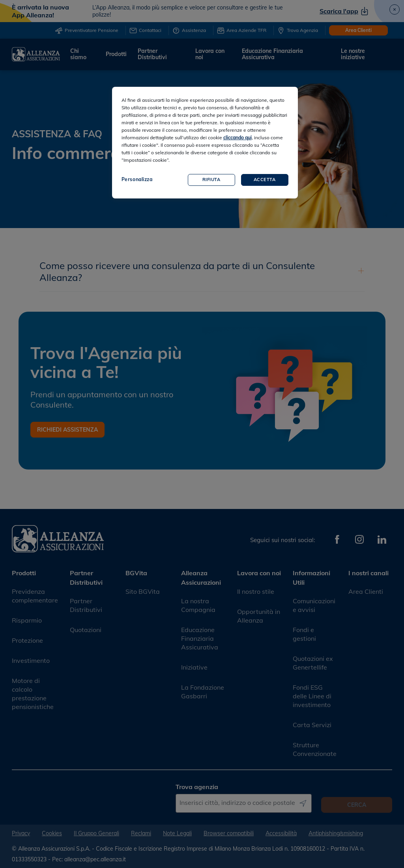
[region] (205, 143)
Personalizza (137, 179)
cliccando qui (238, 137)
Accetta (265, 180)
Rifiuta (211, 180)
